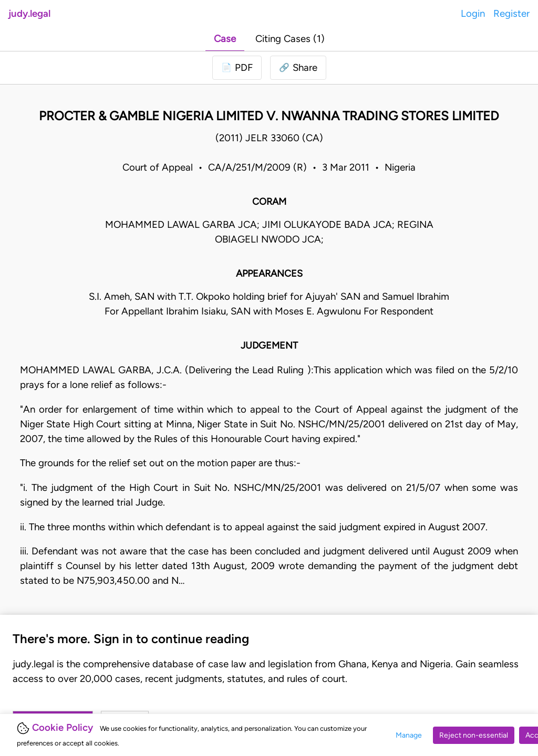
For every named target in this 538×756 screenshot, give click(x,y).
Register (511, 13)
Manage (409, 735)
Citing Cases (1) (290, 39)
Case (225, 39)
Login (473, 13)
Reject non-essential (474, 735)
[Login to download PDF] (237, 68)
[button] (298, 68)
